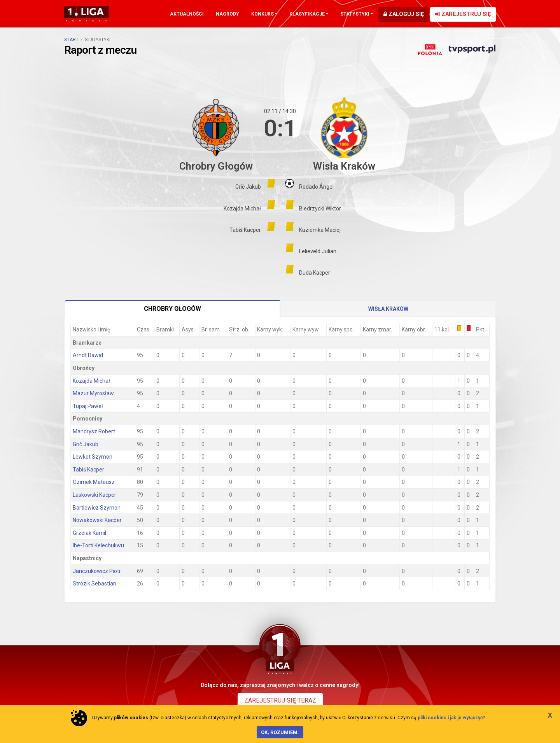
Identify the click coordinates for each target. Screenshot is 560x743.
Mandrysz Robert (94, 431)
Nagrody (227, 14)
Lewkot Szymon (93, 457)
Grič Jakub (86, 444)
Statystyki (355, 14)
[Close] (550, 715)
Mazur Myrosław (93, 393)
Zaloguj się (404, 14)
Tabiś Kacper (88, 470)
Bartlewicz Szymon (97, 508)
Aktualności (187, 14)
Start (71, 40)
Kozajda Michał (91, 381)
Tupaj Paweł (88, 406)
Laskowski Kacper (94, 495)
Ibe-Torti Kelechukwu (98, 545)
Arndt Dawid (88, 355)
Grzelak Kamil (89, 533)
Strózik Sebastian (94, 584)
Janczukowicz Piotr (97, 571)
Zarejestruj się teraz (280, 700)
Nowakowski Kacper (97, 520)
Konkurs (262, 14)
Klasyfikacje (307, 14)
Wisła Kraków (388, 309)
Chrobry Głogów (172, 309)
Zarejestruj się (463, 14)
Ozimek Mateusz (94, 482)
